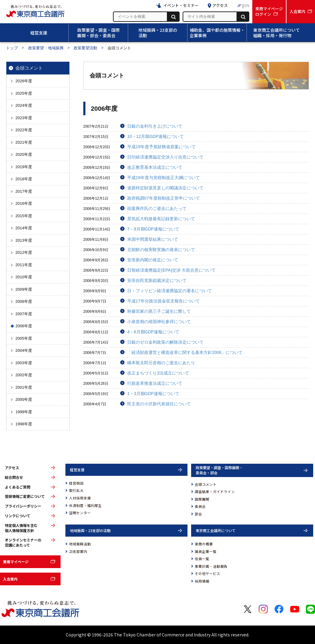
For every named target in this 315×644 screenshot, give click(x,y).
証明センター (80, 513)
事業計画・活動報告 (211, 566)
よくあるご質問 (18, 487)
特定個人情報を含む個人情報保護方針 (21, 528)
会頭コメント (206, 484)
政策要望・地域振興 (46, 48)
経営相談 (76, 483)
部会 (198, 514)
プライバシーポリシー (23, 506)
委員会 (200, 506)
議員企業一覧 (206, 551)
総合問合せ (14, 477)
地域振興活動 (80, 544)
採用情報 (202, 581)
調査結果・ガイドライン (215, 492)
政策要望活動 (85, 48)
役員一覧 (202, 559)
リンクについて (18, 516)
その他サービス (207, 574)
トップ (12, 48)
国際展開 (202, 499)
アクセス (12, 468)
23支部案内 (78, 551)
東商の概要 (204, 544)
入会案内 (10, 579)
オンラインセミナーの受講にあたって (23, 543)
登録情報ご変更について (25, 496)
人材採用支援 (80, 498)
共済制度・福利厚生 (85, 505)
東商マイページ (16, 562)
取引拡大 (76, 490)
